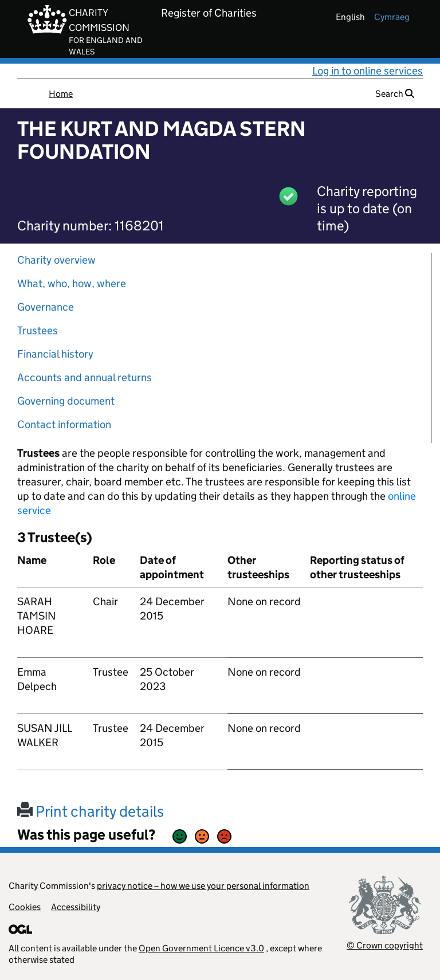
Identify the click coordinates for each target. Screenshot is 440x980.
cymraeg (392, 17)
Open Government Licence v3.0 (201, 948)
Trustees (38, 330)
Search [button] (395, 94)
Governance (46, 307)
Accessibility (76, 907)
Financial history (55, 354)
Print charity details (91, 811)
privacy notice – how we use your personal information (203, 886)
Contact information (64, 424)
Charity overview (56, 260)
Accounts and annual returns (85, 377)
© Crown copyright (385, 945)
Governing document (66, 401)
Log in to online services (368, 71)
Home (61, 94)
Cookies (25, 907)
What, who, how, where (72, 283)
